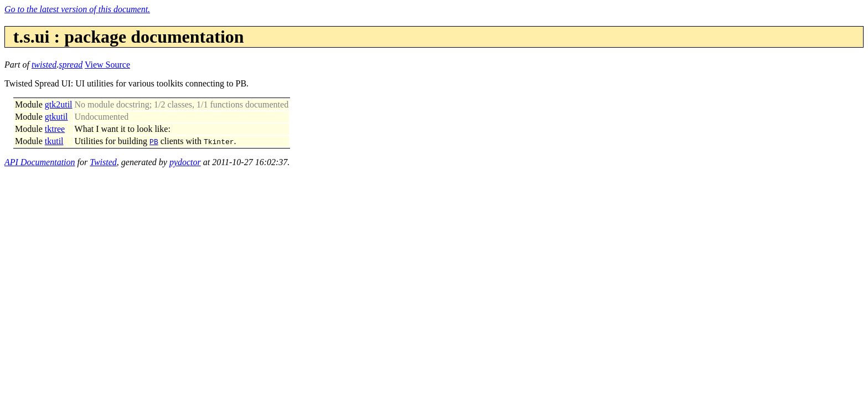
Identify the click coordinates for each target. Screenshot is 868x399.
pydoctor (185, 162)
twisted (44, 65)
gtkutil (56, 117)
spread (71, 65)
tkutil (54, 141)
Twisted (103, 162)
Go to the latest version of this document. (77, 9)
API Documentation (40, 162)
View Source (107, 65)
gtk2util (59, 104)
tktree (55, 129)
